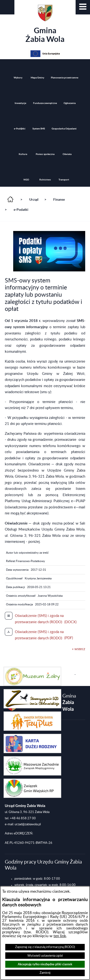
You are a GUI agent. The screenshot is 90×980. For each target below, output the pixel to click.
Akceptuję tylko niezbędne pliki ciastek (45, 964)
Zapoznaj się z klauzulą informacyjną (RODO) (45, 947)
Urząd (34, 199)
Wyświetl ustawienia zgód (45, 956)
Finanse (59, 199)
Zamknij (45, 973)
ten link (60, 936)
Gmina (45, 24)
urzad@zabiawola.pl (28, 824)
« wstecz (79, 649)
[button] (83, 7)
